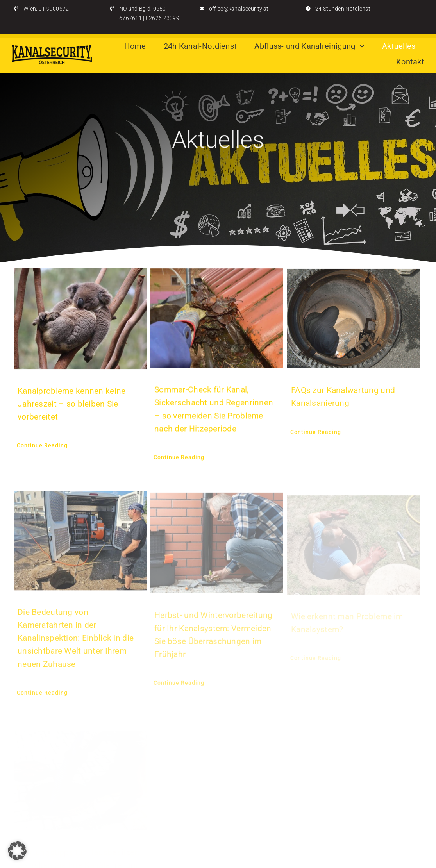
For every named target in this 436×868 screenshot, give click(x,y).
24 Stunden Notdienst (343, 9)
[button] (17, 851)
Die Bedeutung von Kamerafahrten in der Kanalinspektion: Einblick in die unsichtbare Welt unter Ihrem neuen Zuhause (76, 641)
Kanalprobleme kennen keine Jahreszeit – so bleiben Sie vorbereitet (71, 404)
